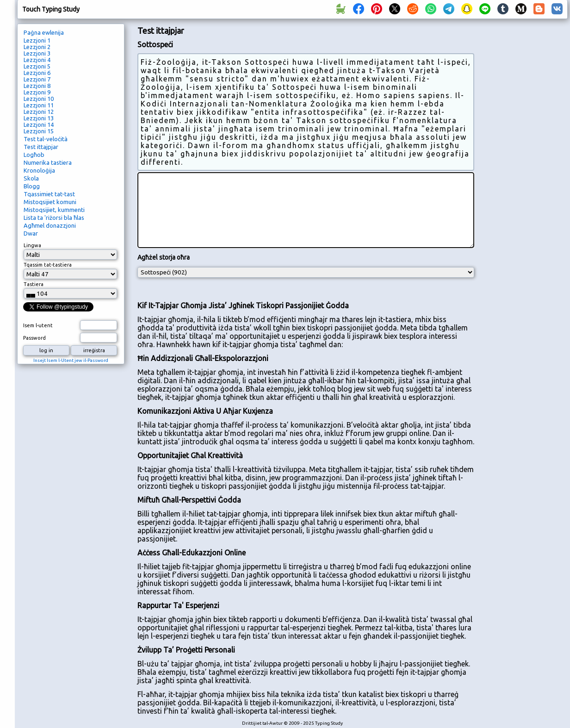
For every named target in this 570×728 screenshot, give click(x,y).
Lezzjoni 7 (37, 79)
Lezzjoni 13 (39, 118)
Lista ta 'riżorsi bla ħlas (54, 218)
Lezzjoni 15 (39, 131)
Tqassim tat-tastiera (48, 265)
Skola (31, 178)
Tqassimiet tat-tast (49, 194)
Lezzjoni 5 (37, 66)
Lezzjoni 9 (37, 92)
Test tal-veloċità (46, 139)
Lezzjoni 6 (37, 73)
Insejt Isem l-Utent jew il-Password (71, 360)
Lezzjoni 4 (37, 60)
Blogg (32, 186)
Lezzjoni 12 (39, 112)
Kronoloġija (39, 170)
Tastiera (34, 284)
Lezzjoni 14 (39, 124)
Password (34, 338)
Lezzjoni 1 (37, 40)
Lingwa (32, 245)
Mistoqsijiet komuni (50, 202)
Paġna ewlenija (44, 32)
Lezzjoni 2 (37, 47)
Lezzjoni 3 (37, 53)
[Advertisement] (524, 179)
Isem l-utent (38, 325)
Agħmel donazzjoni (50, 225)
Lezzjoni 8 (37, 86)
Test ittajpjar (41, 147)
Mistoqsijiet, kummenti (54, 210)
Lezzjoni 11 (39, 105)
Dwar (31, 233)
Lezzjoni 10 (39, 99)
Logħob (34, 155)
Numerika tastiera (48, 162)
